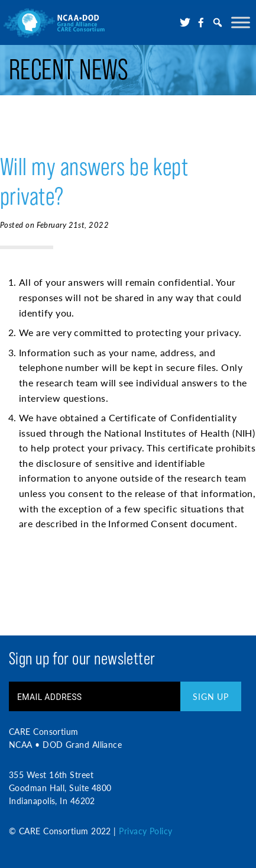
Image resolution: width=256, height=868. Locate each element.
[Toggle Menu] (241, 22)
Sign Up (211, 696)
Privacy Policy (145, 831)
